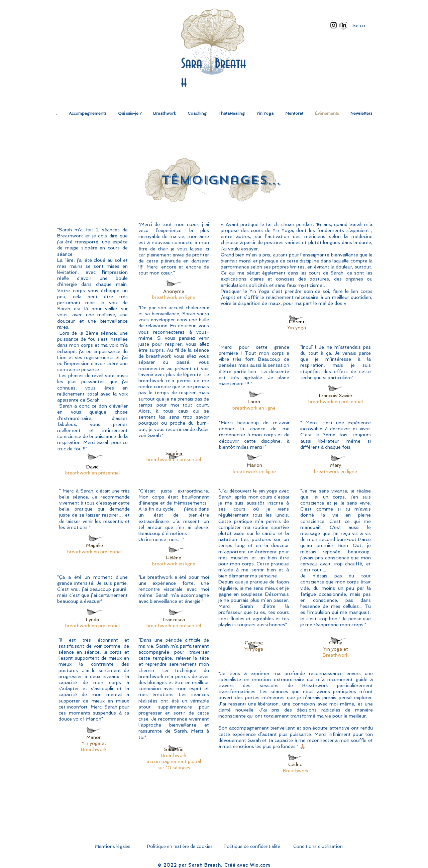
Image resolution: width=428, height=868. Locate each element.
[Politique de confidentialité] (252, 847)
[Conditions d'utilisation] (318, 847)
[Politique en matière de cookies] (180, 847)
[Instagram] (334, 25)
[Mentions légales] (113, 847)
